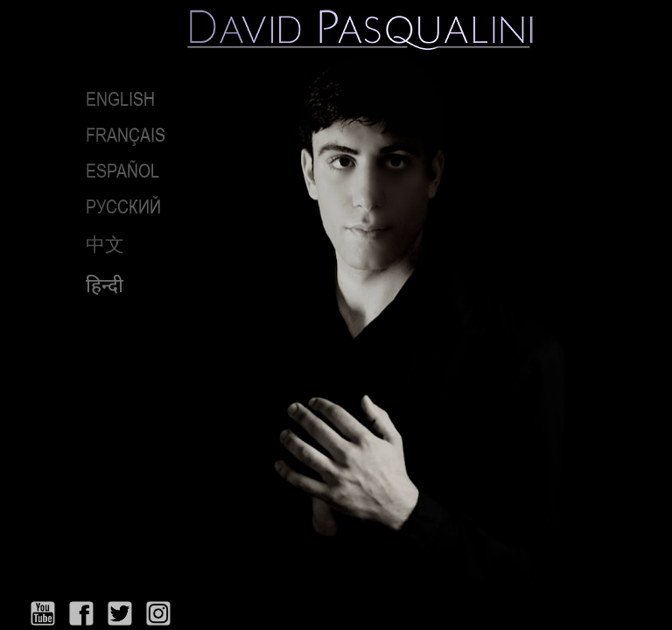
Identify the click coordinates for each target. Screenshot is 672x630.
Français (126, 135)
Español (122, 171)
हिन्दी (105, 285)
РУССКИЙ (123, 206)
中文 (105, 244)
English (120, 99)
